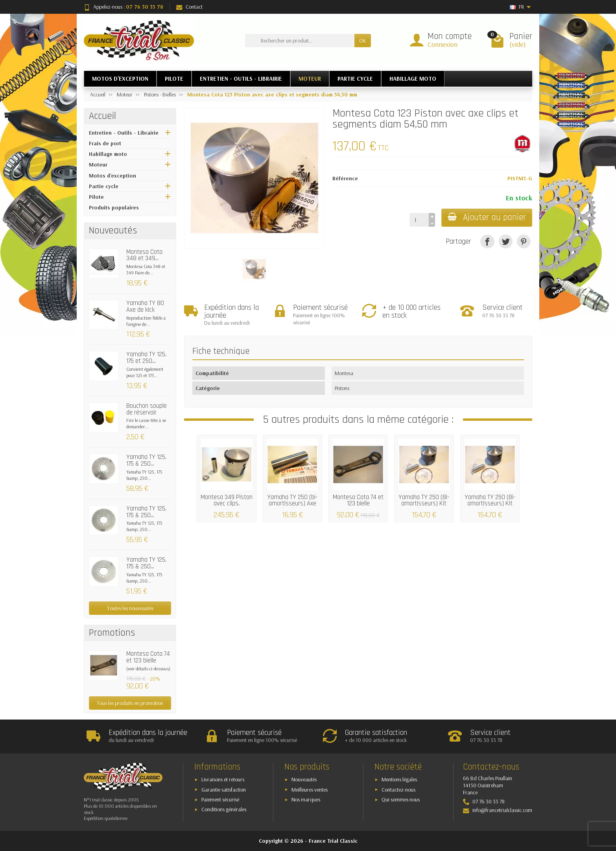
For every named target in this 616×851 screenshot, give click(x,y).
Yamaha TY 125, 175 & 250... (146, 460)
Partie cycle (104, 186)
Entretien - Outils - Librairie (124, 133)
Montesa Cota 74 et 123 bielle (148, 657)
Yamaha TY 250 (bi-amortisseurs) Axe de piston (292, 504)
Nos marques (306, 799)
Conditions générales (224, 809)
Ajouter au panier (487, 217)
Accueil (102, 116)
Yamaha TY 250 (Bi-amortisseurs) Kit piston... (424, 504)
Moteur (98, 165)
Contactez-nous (398, 790)
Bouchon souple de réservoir (147, 409)
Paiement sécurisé (220, 799)
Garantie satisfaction (224, 790)
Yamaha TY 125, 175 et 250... (146, 358)
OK (363, 41)
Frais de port (105, 143)
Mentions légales (399, 779)
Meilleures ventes (310, 790)
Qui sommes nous (401, 799)
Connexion (443, 44)
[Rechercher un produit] (300, 41)
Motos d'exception (113, 176)
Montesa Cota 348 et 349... (144, 255)
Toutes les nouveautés (130, 608)
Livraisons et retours (223, 779)
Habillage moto (108, 154)
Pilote (96, 197)
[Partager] (487, 241)
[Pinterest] (524, 241)
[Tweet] (506, 241)
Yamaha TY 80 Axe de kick (145, 306)
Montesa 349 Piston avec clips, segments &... (227, 504)
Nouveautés (304, 779)
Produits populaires (114, 207)
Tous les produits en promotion (130, 703)
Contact (189, 7)
